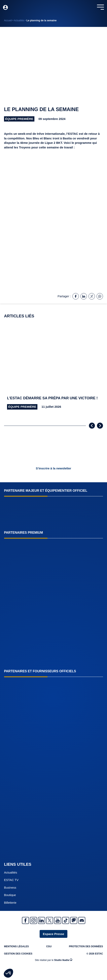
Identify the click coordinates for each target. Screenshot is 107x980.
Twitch (74, 920)
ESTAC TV (11, 880)
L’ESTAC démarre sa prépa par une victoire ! (52, 398)
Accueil (8, 20)
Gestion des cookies (18, 954)
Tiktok (66, 920)
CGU (49, 946)
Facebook (25, 920)
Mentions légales (16, 946)
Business (10, 888)
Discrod (82, 920)
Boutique (10, 895)
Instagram (33, 920)
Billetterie (10, 903)
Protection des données (86, 946)
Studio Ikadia (63, 960)
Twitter (50, 920)
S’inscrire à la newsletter (53, 468)
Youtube (58, 920)
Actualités (19, 20)
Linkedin (42, 920)
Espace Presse (53, 934)
